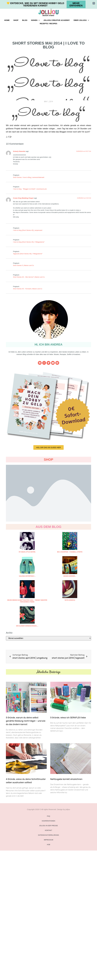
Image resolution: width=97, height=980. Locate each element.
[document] (48, 490)
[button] (94, 3)
